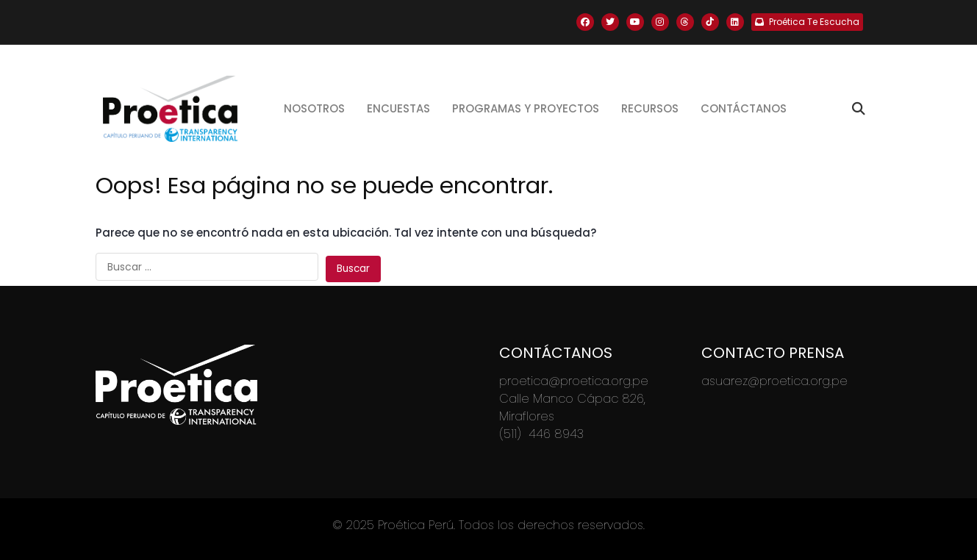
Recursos (650, 108)
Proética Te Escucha (807, 22)
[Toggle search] (859, 109)
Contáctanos (744, 108)
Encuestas (398, 108)
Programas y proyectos (526, 108)
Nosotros (314, 108)
